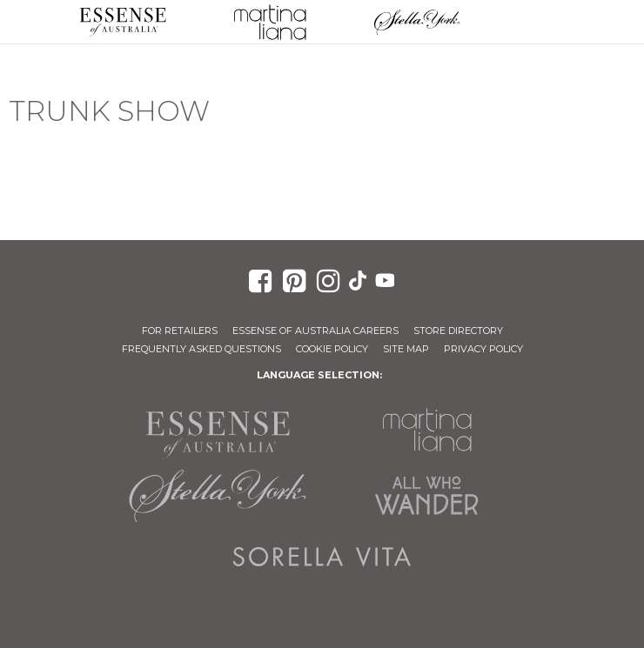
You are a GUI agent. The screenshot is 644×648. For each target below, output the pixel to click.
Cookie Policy (332, 349)
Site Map (406, 349)
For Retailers (180, 331)
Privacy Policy (483, 349)
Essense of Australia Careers (315, 331)
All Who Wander (426, 496)
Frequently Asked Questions (201, 349)
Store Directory (458, 331)
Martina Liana (269, 22)
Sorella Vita (322, 557)
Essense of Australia (122, 22)
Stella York (416, 22)
